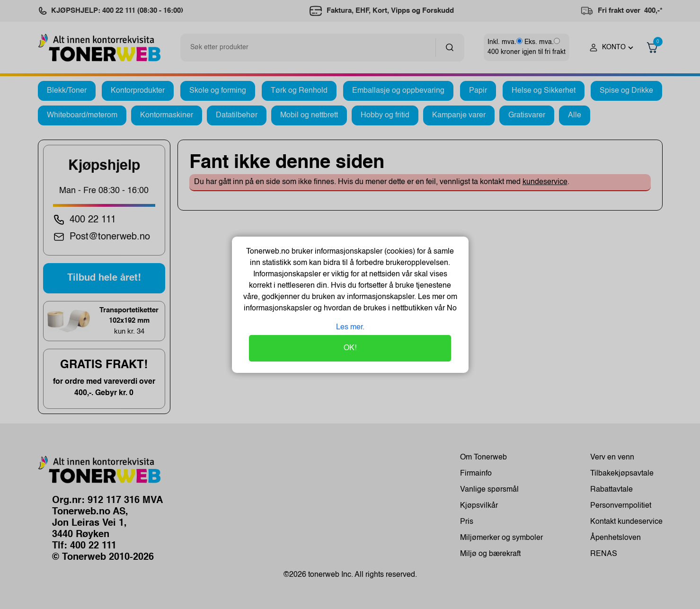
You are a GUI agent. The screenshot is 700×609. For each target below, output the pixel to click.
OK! (350, 348)
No (451, 309)
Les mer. (350, 327)
